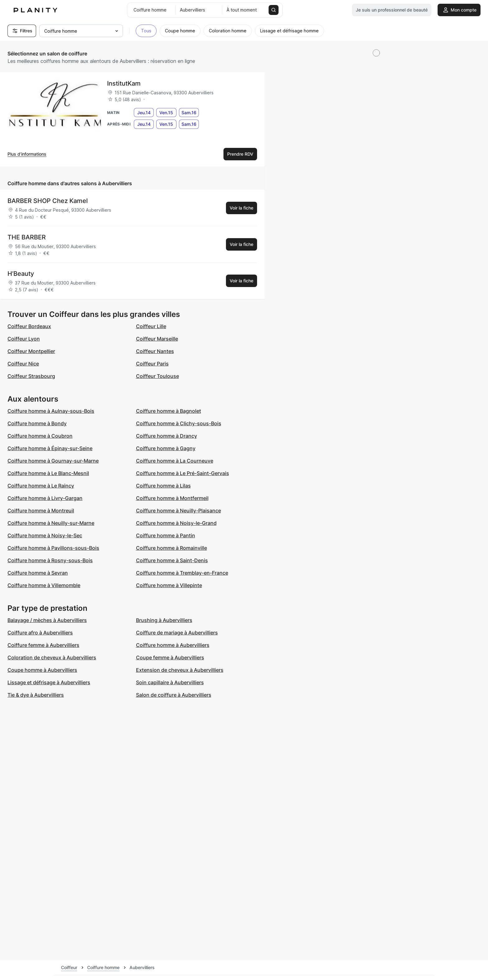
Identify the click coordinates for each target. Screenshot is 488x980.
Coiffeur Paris (152, 364)
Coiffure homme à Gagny (166, 448)
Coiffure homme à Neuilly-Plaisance (178, 511)
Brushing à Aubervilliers (164, 620)
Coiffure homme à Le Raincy (41, 486)
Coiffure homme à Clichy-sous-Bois (179, 423)
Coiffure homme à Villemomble (44, 585)
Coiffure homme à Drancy (167, 436)
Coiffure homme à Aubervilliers (173, 645)
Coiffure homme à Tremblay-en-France (182, 573)
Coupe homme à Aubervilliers (42, 670)
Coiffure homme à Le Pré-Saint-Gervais (183, 473)
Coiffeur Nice (23, 364)
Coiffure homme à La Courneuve (175, 461)
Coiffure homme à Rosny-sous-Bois (50, 560)
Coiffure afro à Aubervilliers (40, 633)
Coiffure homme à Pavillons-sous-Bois (53, 548)
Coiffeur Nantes (155, 351)
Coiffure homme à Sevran (38, 573)
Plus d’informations (27, 154)
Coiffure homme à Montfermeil (172, 498)
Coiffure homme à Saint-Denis (172, 560)
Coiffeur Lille (151, 326)
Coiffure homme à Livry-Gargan (45, 498)
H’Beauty (21, 274)
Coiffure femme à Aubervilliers (43, 645)
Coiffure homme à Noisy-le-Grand (176, 523)
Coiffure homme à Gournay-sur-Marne (53, 461)
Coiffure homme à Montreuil (41, 511)
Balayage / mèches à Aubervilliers (47, 620)
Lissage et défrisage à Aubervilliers (49, 682)
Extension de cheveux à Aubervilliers (180, 670)
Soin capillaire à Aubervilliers (170, 682)
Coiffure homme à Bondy (37, 423)
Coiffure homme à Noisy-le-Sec (45, 535)
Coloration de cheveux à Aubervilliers (52, 657)
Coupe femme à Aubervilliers (170, 657)
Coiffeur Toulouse (157, 376)
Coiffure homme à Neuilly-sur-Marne (51, 523)
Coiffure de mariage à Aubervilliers (177, 633)
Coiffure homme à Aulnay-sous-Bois (51, 411)
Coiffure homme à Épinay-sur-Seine (50, 448)
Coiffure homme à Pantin (166, 535)
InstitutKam (124, 83)
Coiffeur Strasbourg (31, 376)
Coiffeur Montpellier (31, 351)
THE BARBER (27, 237)
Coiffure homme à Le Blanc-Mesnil (48, 473)
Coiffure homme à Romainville (171, 548)
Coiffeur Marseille (157, 339)
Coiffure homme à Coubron (40, 436)
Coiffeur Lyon (24, 339)
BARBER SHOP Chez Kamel (48, 201)
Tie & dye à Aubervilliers (36, 695)
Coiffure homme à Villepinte (169, 585)
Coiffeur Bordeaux (29, 326)
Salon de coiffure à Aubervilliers (174, 695)
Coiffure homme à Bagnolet (169, 411)
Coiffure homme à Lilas (163, 486)
